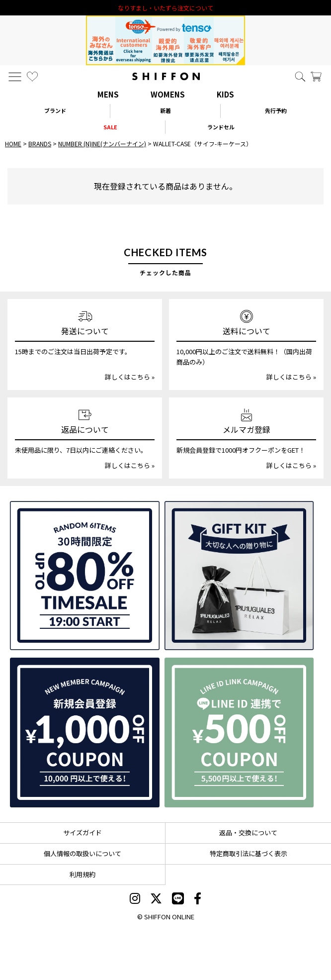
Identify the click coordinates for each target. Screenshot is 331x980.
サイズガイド (83, 833)
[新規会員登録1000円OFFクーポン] (85, 733)
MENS (108, 94)
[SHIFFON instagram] (135, 899)
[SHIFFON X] (156, 899)
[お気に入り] (32, 77)
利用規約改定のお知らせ (165, 8)
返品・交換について (248, 833)
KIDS (225, 94)
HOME (13, 144)
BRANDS (40, 144)
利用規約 (83, 874)
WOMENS (168, 94)
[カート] (316, 77)
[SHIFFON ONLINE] (166, 76)
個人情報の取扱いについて (83, 853)
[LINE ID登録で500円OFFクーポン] (239, 733)
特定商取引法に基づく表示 (248, 853)
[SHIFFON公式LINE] (178, 899)
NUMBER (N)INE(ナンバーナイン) (102, 144)
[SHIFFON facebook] (198, 899)
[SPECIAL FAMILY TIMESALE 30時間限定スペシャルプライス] (85, 576)
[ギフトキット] (239, 576)
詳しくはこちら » (130, 377)
